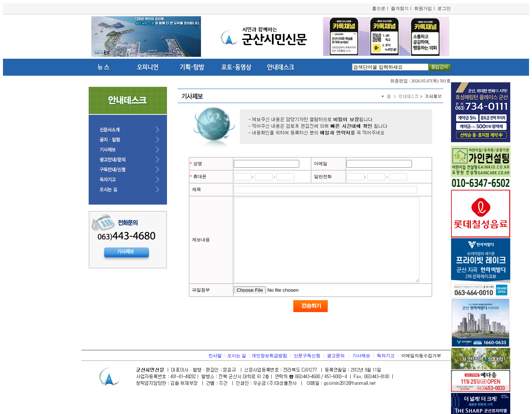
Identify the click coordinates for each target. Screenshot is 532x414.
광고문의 (336, 372)
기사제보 (361, 372)
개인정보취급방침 (269, 372)
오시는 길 (237, 372)
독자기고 (386, 372)
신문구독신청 (307, 372)
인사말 (215, 372)
